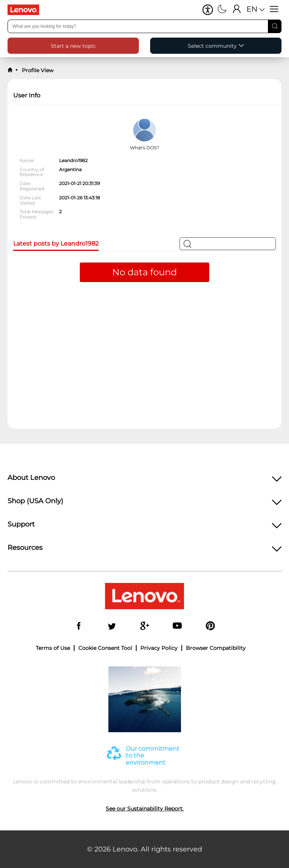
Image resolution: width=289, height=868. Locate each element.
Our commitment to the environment (153, 756)
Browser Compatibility (216, 648)
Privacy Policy (159, 648)
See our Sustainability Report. (145, 809)
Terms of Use (53, 648)
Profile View (37, 70)
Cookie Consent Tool (105, 648)
